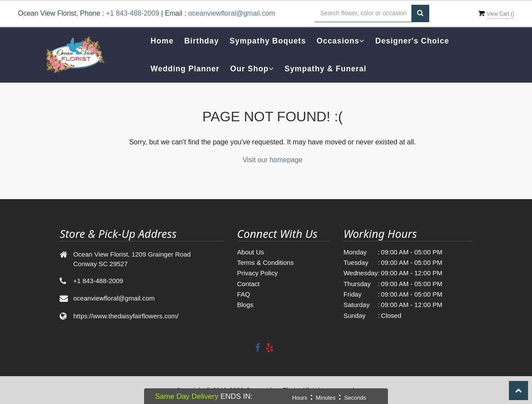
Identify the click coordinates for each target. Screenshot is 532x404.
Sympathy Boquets (268, 41)
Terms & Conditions (266, 262)
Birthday (201, 41)
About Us (251, 252)
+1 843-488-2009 (132, 13)
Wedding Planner (185, 69)
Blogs (246, 305)
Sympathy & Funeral (326, 69)
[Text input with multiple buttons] (363, 13)
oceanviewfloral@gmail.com (231, 13)
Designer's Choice (412, 41)
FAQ (244, 294)
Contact (249, 284)
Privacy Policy (258, 273)
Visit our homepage (273, 160)
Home (162, 41)
